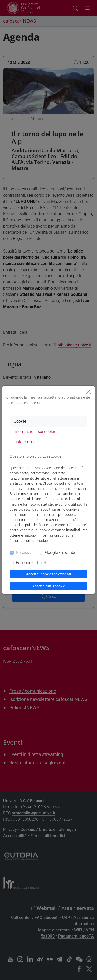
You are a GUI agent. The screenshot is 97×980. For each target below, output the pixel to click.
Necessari (25, 553)
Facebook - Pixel (31, 563)
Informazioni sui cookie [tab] (35, 432)
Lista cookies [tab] (26, 442)
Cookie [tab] (20, 421)
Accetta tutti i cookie (49, 586)
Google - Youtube (61, 553)
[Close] (88, 392)
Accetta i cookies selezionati (48, 574)
